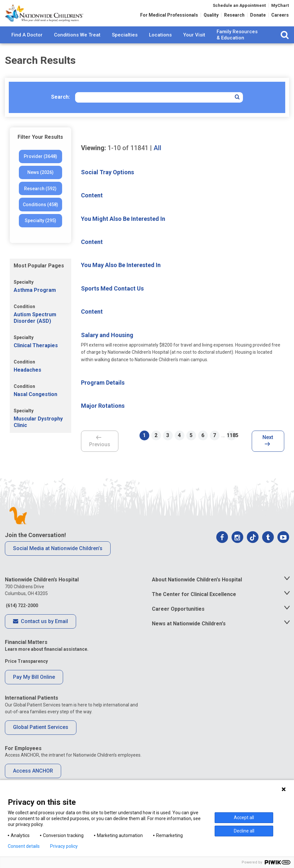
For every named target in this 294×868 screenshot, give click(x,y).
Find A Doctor (27, 45)
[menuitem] (27, 46)
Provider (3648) (40, 167)
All (157, 159)
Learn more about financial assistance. (47, 660)
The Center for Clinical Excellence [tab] (194, 605)
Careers (280, 17)
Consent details (24, 846)
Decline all (244, 831)
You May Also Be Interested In (121, 276)
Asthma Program (35, 301)
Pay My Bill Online (34, 687)
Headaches (27, 381)
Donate (258, 17)
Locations (160, 45)
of (128, 159)
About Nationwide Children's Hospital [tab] (197, 590)
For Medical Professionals (169, 17)
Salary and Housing (107, 345)
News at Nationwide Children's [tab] (189, 634)
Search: (60, 108)
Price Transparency (26, 672)
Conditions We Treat (77, 45)
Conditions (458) (40, 215)
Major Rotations (103, 416)
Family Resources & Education (237, 46)
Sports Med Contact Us (112, 299)
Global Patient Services (41, 738)
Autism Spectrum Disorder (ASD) (35, 328)
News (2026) (40, 183)
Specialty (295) (40, 231)
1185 (232, 446)
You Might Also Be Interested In (123, 229)
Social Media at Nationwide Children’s (58, 559)
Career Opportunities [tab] (178, 620)
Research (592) (40, 199)
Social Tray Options (107, 183)
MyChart (280, 7)
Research (234, 17)
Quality (211, 17)
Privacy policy (64, 846)
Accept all (244, 818)
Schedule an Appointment (239, 7)
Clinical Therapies (36, 356)
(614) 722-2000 (21, 616)
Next (268, 452)
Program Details (103, 393)
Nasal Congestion (35, 405)
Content (92, 206)
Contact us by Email (40, 632)
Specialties (125, 45)
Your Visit (194, 45)
